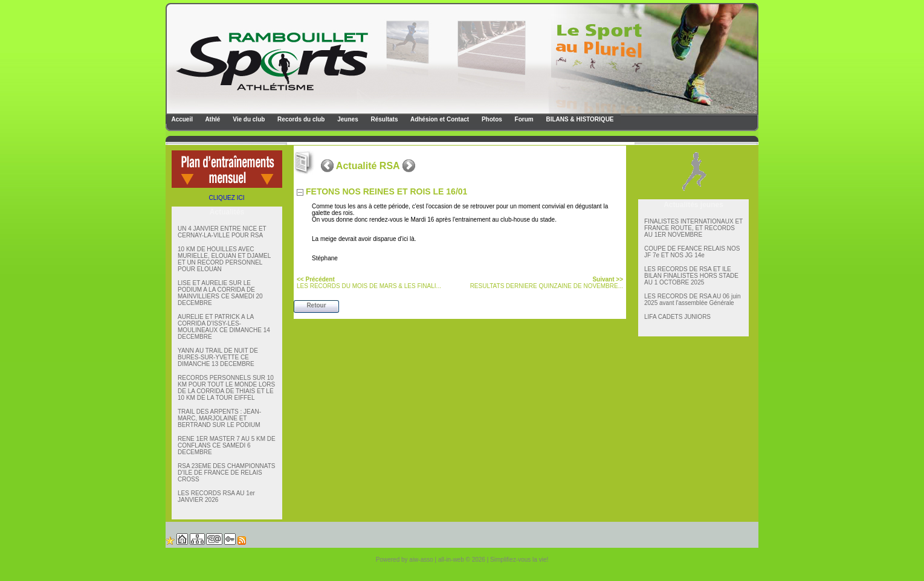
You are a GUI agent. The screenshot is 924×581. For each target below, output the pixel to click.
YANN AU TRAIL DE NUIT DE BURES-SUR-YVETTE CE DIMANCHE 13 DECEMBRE (218, 357)
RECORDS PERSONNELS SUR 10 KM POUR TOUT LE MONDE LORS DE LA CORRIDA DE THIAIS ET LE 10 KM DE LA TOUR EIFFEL (226, 388)
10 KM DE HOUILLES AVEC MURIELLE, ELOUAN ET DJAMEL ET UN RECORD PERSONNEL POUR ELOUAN (224, 259)
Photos (491, 119)
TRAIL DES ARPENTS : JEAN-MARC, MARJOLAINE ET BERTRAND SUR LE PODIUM (219, 418)
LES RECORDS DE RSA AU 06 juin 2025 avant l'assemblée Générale (693, 300)
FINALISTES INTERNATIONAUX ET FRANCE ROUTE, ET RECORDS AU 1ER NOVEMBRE (693, 228)
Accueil (181, 119)
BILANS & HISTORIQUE (579, 119)
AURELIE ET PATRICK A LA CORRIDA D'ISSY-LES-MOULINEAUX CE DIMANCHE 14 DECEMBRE (224, 327)
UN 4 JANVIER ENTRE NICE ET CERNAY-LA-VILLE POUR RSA (222, 232)
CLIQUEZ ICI (227, 198)
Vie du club (248, 119)
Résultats (384, 119)
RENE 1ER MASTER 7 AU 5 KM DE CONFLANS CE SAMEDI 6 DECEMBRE (227, 445)
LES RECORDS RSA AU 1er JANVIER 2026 (216, 496)
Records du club (300, 119)
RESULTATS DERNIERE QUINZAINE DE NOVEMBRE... (547, 283)
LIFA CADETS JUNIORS (677, 317)
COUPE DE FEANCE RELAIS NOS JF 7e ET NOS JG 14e (692, 252)
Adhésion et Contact (439, 119)
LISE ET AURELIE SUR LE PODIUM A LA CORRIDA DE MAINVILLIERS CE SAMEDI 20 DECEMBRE (220, 293)
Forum (523, 119)
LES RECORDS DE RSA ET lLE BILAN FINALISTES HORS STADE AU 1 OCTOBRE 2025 (691, 276)
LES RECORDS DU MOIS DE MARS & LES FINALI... (369, 283)
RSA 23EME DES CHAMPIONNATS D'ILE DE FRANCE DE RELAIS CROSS (227, 473)
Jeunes (347, 119)
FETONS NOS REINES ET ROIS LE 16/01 (386, 191)
